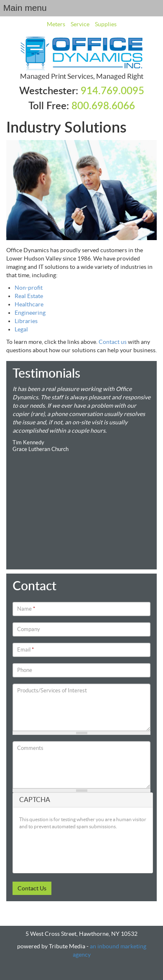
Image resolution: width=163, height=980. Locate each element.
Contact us (113, 342)
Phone (25, 670)
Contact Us (32, 888)
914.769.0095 (112, 91)
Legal (21, 329)
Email (25, 650)
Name (26, 609)
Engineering (30, 313)
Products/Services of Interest (52, 691)
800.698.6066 (103, 106)
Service (80, 24)
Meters (56, 24)
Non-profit (29, 288)
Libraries (26, 321)
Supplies (106, 24)
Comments (30, 748)
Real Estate (29, 296)
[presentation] (83, 850)
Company (29, 629)
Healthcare (29, 304)
